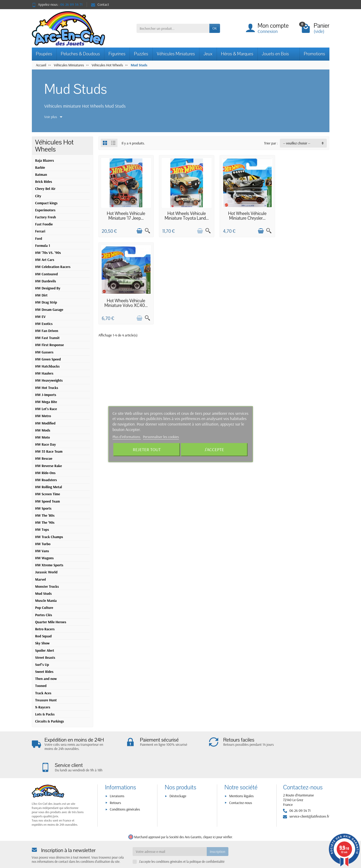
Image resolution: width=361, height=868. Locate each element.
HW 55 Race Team (49, 451)
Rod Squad (44, 636)
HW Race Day (46, 444)
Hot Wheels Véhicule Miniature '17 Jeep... (125, 214)
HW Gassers (44, 352)
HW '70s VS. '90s (48, 253)
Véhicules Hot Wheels (55, 146)
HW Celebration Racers (53, 267)
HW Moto (43, 437)
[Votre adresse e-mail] (170, 836)
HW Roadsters (46, 480)
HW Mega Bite (46, 402)
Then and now (46, 679)
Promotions (315, 54)
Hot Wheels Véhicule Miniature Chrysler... (243, 214)
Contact (100, 4)
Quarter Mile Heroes (51, 622)
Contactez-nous (241, 787)
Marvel (41, 579)
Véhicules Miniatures (176, 54)
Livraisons (117, 781)
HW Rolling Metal (49, 487)
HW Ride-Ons (45, 473)
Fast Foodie (44, 224)
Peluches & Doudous (80, 54)
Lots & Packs (45, 714)
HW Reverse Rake (49, 466)
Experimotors (45, 210)
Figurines (117, 54)
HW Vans (42, 551)
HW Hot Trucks (47, 388)
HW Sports (43, 508)
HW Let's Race (46, 409)
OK (215, 28)
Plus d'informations (127, 437)
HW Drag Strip (46, 302)
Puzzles (141, 54)
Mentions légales (241, 781)
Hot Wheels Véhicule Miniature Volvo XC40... (302, 214)
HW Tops (42, 529)
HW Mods (43, 430)
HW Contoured (47, 274)
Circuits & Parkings (50, 721)
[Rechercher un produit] (173, 28)
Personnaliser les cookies (161, 437)
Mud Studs (44, 593)
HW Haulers (44, 373)
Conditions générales (125, 794)
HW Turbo (43, 544)
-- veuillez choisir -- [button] (297, 143)
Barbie (40, 167)
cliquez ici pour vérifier (218, 822)
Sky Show (43, 643)
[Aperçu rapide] (146, 229)
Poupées (44, 54)
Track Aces (43, 693)
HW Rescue (44, 458)
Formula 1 (43, 246)
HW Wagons (45, 558)
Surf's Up (42, 665)
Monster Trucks (47, 586)
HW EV (40, 317)
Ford (39, 238)
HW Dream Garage (49, 310)
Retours (116, 787)
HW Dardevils (46, 281)
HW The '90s (45, 522)
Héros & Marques (237, 54)
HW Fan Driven (47, 331)
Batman (41, 174)
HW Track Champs (49, 537)
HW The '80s (45, 515)
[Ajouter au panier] (138, 229)
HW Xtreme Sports (49, 565)
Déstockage (178, 781)
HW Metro (43, 416)
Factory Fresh (46, 217)
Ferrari (40, 231)
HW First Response (50, 345)
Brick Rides (44, 182)
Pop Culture (44, 608)
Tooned (41, 686)
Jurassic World (46, 572)
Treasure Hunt (46, 700)
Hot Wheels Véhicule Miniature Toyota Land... (184, 214)
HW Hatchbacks (48, 366)
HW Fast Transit (48, 338)
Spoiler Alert (45, 650)
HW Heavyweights (49, 380)
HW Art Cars (45, 260)
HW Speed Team (48, 501)
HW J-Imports (46, 395)
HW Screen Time (48, 494)
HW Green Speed (48, 359)
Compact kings (46, 203)
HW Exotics (44, 324)
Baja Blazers (45, 160)
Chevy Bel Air (45, 189)
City (38, 196)
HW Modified (45, 423)
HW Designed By (48, 288)
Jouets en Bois (275, 54)
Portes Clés (44, 615)
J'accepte (214, 449)
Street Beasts (45, 657)
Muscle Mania (46, 601)
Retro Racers (45, 629)
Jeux (208, 54)
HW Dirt (41, 295)
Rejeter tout (147, 449)
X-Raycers (43, 707)
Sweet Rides (44, 672)
